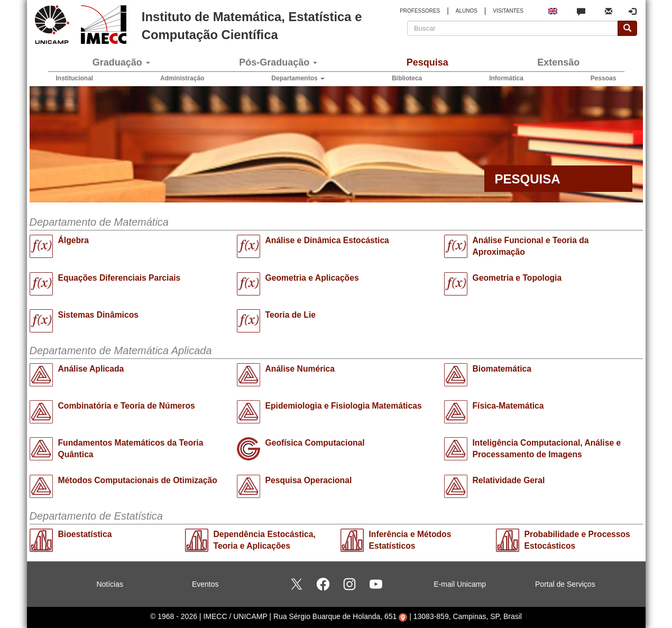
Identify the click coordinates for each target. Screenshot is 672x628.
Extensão (558, 62)
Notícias (110, 584)
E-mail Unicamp (460, 584)
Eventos (205, 584)
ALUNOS (467, 11)
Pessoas (604, 78)
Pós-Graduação (278, 62)
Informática (506, 78)
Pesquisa (427, 62)
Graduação (121, 62)
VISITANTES (508, 11)
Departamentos (298, 78)
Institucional (75, 78)
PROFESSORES (420, 11)
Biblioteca (407, 78)
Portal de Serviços (565, 584)
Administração (182, 78)
